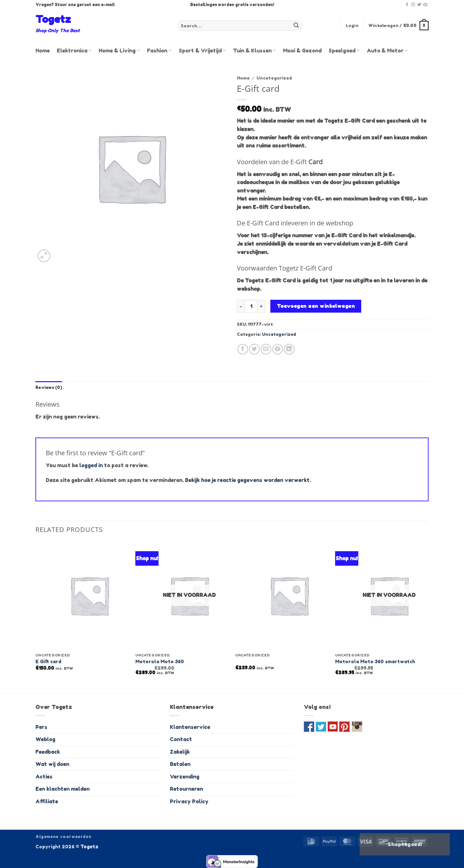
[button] (352, 26)
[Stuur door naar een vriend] (266, 349)
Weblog (45, 739)
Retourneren (186, 789)
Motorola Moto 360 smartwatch (375, 661)
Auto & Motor (387, 51)
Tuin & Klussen (254, 51)
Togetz (53, 19)
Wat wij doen (52, 764)
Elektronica (74, 51)
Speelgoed (344, 51)
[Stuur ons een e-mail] (425, 5)
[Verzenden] (296, 26)
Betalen (180, 764)
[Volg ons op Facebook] (407, 5)
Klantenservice (190, 727)
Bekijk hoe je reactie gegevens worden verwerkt (247, 480)
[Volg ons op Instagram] (413, 5)
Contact (181, 739)
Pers (41, 727)
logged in (91, 465)
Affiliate (47, 801)
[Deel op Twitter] (254, 349)
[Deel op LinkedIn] (289, 349)
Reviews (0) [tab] (49, 387)
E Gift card (48, 661)
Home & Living (119, 51)
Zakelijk (180, 752)
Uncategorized (274, 78)
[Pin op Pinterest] (278, 349)
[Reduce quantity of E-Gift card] (241, 306)
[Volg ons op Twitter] (419, 5)
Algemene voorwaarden (63, 837)
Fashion (159, 51)
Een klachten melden (63, 789)
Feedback (48, 752)
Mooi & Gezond (302, 51)
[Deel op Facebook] (243, 349)
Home (43, 51)
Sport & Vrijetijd (202, 51)
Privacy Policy (189, 801)
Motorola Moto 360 (160, 661)
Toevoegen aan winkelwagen (316, 306)
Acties (44, 777)
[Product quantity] (251, 306)
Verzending (185, 777)
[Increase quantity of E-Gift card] (261, 306)
